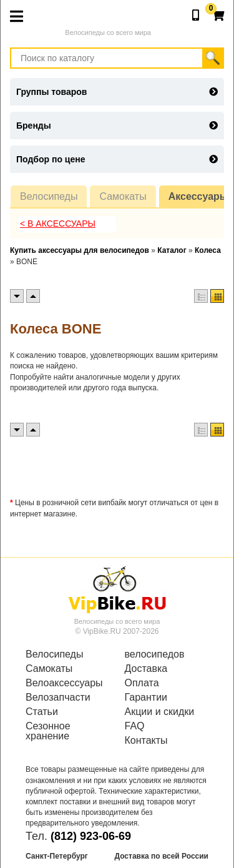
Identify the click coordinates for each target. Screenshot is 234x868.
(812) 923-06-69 (91, 836)
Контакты (146, 741)
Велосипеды (49, 196)
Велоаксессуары (64, 683)
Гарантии (146, 698)
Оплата (142, 683)
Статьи (42, 712)
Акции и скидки (160, 712)
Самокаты (123, 196)
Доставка (146, 669)
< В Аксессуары (58, 224)
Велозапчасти (58, 698)
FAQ (135, 726)
